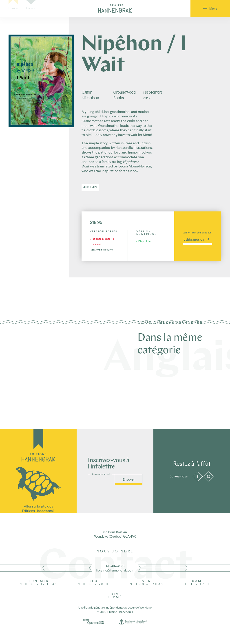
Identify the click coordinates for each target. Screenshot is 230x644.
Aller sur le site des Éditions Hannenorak (38, 508)
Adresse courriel (101, 474)
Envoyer (129, 479)
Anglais (90, 187)
